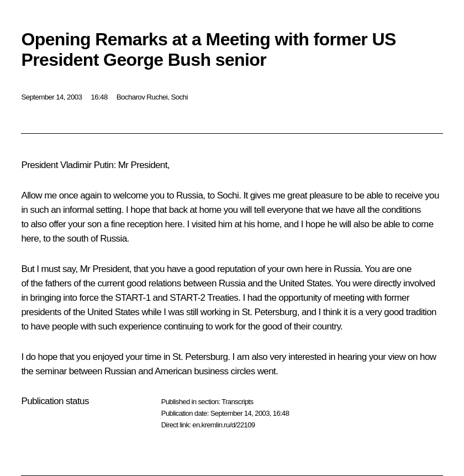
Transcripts (237, 402)
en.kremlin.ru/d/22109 (223, 425)
